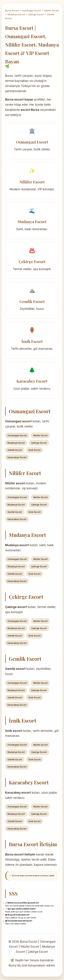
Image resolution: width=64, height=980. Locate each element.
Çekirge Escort (36, 14)
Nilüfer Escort (52, 10)
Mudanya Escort (16, 14)
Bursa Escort (12, 10)
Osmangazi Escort (31, 10)
